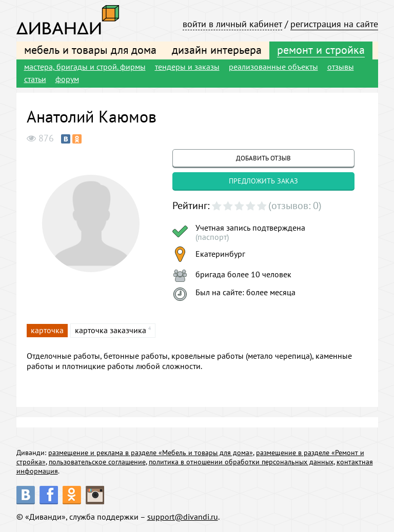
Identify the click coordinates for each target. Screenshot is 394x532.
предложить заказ (263, 181)
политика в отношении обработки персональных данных (241, 462)
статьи (35, 79)
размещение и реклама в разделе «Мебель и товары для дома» (151, 453)
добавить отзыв (263, 158)
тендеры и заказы (187, 67)
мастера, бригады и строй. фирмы (85, 67)
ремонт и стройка (321, 50)
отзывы (341, 67)
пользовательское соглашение (97, 462)
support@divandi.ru (183, 517)
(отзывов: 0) (295, 206)
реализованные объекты (273, 67)
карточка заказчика (111, 330)
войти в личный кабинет (232, 24)
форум (67, 79)
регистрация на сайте (334, 24)
